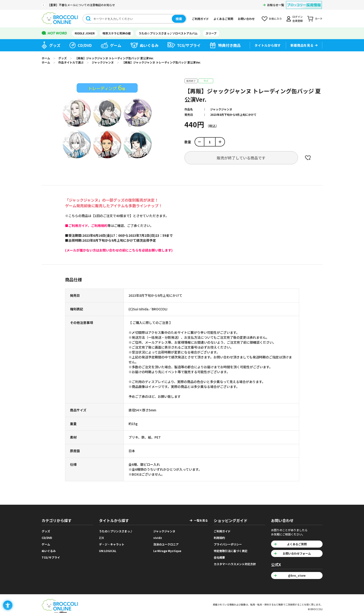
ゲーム (116, 45)
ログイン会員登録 (298, 19)
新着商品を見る (302, 45)
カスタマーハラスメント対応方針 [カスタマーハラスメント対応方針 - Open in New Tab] (235, 564)
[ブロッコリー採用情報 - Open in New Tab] (304, 2)
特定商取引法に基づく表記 (231, 551)
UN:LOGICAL (108, 551)
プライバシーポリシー (228, 544)
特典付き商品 (229, 45)
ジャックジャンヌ (221, 109)
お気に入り (275, 19)
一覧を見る (201, 520)
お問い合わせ (246, 19)
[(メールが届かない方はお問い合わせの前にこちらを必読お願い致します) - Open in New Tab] (119, 250)
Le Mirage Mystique (167, 551)
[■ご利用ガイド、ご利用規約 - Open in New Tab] (86, 226)
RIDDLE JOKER (85, 33)
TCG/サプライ (189, 45)
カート (319, 19)
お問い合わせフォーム (297, 553)
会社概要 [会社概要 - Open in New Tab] (219, 557)
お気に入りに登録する (308, 158)
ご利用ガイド (200, 19)
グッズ (55, 45)
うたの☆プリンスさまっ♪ (116, 531)
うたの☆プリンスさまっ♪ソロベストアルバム (168, 33)
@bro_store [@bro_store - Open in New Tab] (297, 575)
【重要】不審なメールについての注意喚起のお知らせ (81, 5)
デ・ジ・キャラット (112, 544)
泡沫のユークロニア (166, 544)
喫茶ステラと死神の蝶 (117, 33)
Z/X (101, 538)
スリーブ (211, 33)
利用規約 (219, 538)
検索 (179, 19)
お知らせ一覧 (276, 5)
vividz (158, 538)
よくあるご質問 (223, 19)
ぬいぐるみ (149, 45)
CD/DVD (85, 45)
